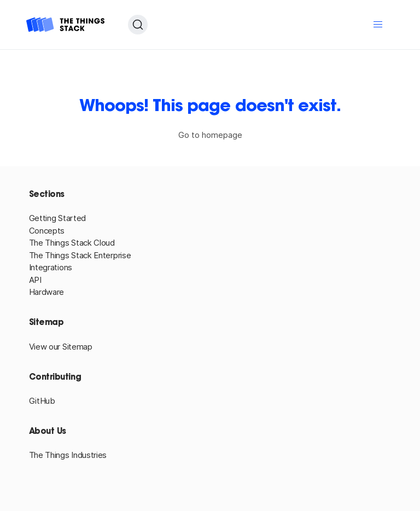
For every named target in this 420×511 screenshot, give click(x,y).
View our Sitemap (61, 347)
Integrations (51, 267)
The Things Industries (68, 455)
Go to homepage (210, 135)
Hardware (47, 292)
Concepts (47, 231)
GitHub (42, 401)
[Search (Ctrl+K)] (138, 25)
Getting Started (58, 218)
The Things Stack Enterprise (80, 255)
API (35, 280)
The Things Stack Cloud (72, 243)
